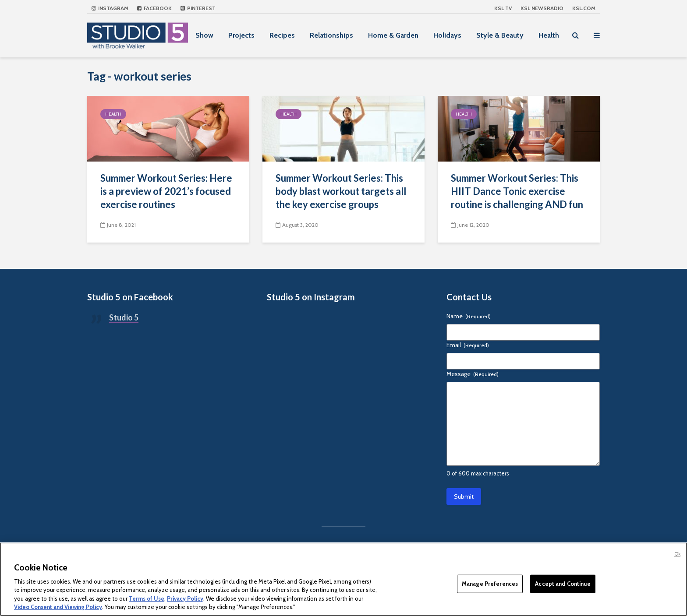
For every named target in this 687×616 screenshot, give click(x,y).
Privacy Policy (185, 598)
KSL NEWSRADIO (542, 8)
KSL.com (584, 8)
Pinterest (198, 8)
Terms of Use (147, 598)
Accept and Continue (563, 584)
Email (468, 345)
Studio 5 (124, 317)
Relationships (331, 35)
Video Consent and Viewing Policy (58, 607)
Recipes (282, 35)
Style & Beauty (500, 35)
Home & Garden (393, 35)
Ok (677, 554)
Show (204, 35)
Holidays (447, 35)
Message (473, 374)
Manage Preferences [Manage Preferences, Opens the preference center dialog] (490, 584)
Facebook (154, 8)
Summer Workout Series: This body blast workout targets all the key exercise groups (341, 191)
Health (549, 35)
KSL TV (503, 8)
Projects (241, 35)
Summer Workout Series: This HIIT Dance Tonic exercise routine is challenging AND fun (517, 191)
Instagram (110, 8)
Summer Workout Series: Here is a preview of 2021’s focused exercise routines (166, 191)
